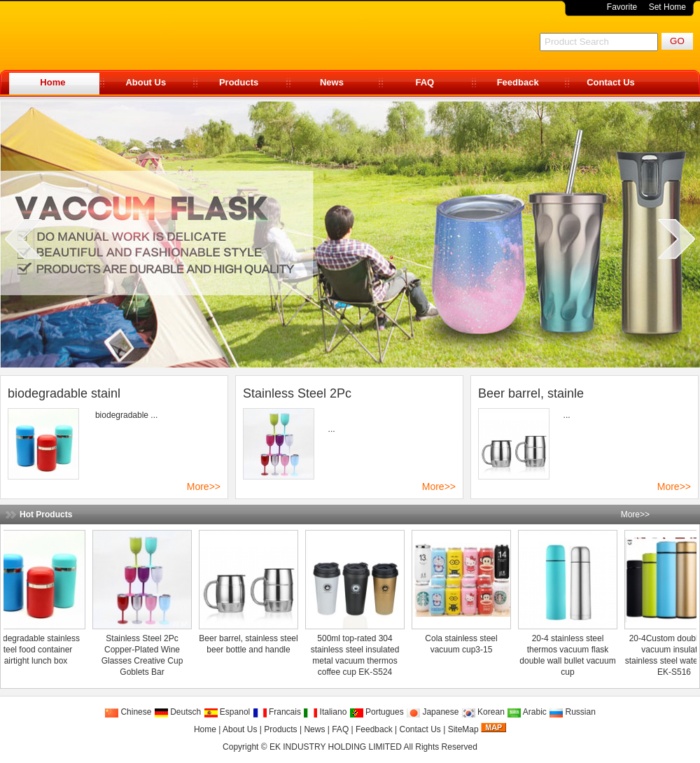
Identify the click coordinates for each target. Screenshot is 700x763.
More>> (204, 486)
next (677, 239)
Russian (572, 712)
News (332, 82)
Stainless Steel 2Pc (297, 393)
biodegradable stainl (64, 393)
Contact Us (611, 82)
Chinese (128, 712)
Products (239, 82)
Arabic (527, 712)
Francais (277, 712)
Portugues (377, 712)
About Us (146, 82)
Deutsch (177, 712)
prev (23, 239)
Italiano (325, 712)
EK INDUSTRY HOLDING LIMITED (336, 747)
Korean (483, 712)
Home (52, 82)
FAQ (425, 82)
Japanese (432, 712)
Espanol (227, 712)
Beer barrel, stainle (531, 393)
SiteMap (463, 729)
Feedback (518, 82)
